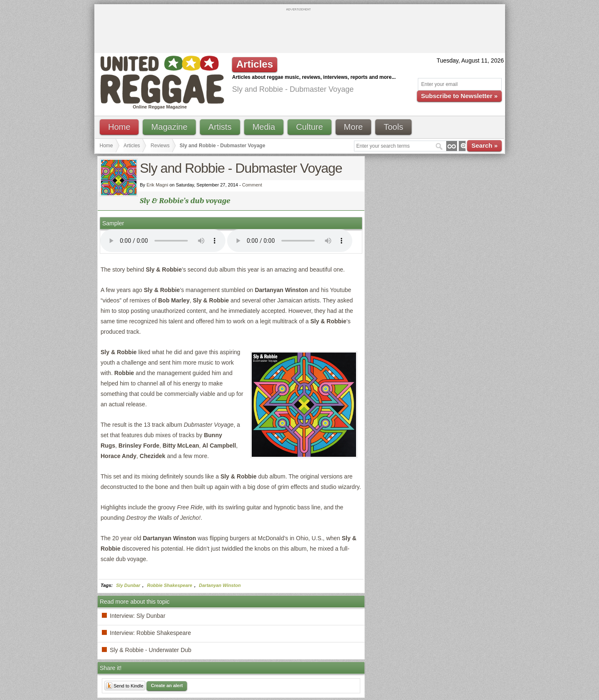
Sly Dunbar (128, 585)
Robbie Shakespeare (169, 585)
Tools (393, 127)
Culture (309, 127)
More (354, 127)
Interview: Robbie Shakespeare (150, 633)
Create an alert (167, 685)
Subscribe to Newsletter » (459, 96)
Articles (132, 146)
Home (119, 127)
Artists (220, 127)
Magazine (169, 127)
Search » (484, 145)
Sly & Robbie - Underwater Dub (150, 650)
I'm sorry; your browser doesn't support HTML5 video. (163, 241)
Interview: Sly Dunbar (138, 616)
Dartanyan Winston (220, 585)
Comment (252, 185)
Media (264, 127)
